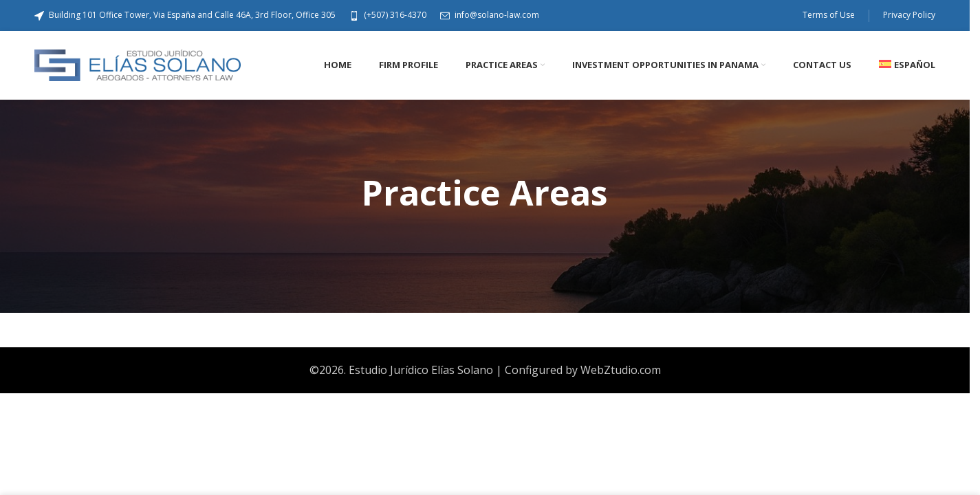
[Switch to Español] (907, 65)
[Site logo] (138, 64)
